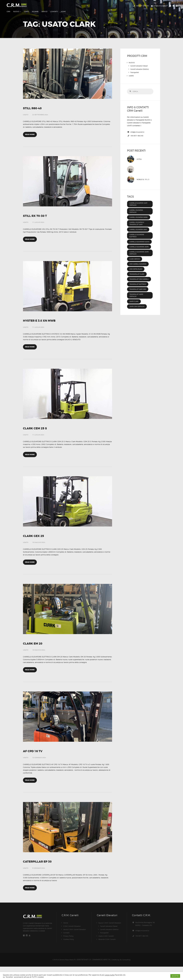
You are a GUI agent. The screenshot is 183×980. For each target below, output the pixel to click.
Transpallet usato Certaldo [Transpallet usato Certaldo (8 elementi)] (137, 298)
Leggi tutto (110, 975)
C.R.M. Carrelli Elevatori (73, 940)
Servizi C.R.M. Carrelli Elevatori (75, 943)
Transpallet (135, 67)
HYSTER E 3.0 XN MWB (42, 320)
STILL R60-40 (34, 103)
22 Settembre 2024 (40, 110)
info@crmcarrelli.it (138, 126)
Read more (30, 131)
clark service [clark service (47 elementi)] (135, 260)
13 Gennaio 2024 (39, 767)
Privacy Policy (69, 949)
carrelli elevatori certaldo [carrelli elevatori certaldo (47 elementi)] (137, 206)
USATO (26, 110)
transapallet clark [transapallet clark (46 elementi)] (138, 275)
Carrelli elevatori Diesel (139, 60)
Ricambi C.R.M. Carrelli (108, 953)
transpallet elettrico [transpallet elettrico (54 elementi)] (139, 287)
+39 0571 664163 (138, 130)
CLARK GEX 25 (35, 540)
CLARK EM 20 (34, 650)
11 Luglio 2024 (38, 219)
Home (66, 936)
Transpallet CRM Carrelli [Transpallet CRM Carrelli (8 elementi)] (137, 281)
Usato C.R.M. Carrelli (107, 949)
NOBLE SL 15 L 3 (143, 174)
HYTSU (140, 154)
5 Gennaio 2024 (39, 880)
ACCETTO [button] (175, 976)
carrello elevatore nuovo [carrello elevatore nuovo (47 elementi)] (138, 239)
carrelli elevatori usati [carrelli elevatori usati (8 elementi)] (140, 226)
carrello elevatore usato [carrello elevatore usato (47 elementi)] (138, 247)
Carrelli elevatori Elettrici (140, 63)
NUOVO (132, 57)
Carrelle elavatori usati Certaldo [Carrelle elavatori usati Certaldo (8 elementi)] (138, 199)
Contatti (67, 946)
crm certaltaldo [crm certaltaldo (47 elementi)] (137, 270)
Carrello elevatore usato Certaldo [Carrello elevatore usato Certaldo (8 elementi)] (138, 254)
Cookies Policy (69, 953)
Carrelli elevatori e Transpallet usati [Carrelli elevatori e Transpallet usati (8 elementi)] (138, 220)
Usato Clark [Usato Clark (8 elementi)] (135, 304)
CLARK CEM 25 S (37, 430)
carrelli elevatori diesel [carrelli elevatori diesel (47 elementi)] (137, 213)
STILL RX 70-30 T (37, 213)
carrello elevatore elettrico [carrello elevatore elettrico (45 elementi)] (138, 232)
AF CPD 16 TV (34, 760)
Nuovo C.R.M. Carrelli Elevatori (111, 936)
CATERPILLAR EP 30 (39, 873)
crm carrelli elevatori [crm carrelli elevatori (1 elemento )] (139, 265)
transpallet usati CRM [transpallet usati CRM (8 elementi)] (139, 292)
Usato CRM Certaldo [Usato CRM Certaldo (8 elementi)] (138, 309)
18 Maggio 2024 (39, 547)
